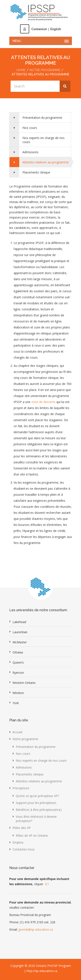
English (56, 29)
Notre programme (45, 70)
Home (21, 70)
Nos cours (30, 128)
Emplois (18, 842)
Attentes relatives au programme (46, 162)
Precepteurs (21, 788)
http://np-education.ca (42, 971)
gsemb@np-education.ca (36, 929)
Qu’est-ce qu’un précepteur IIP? (37, 796)
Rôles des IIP (22, 828)
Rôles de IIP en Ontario (32, 835)
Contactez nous (24, 849)
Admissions (30, 152)
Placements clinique (36, 172)
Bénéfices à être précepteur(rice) (39, 810)
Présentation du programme (42, 118)
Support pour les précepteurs (36, 803)
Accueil (17, 732)
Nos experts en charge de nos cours (44, 140)
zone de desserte (43, 402)
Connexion (33, 29)
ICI (47, 884)
